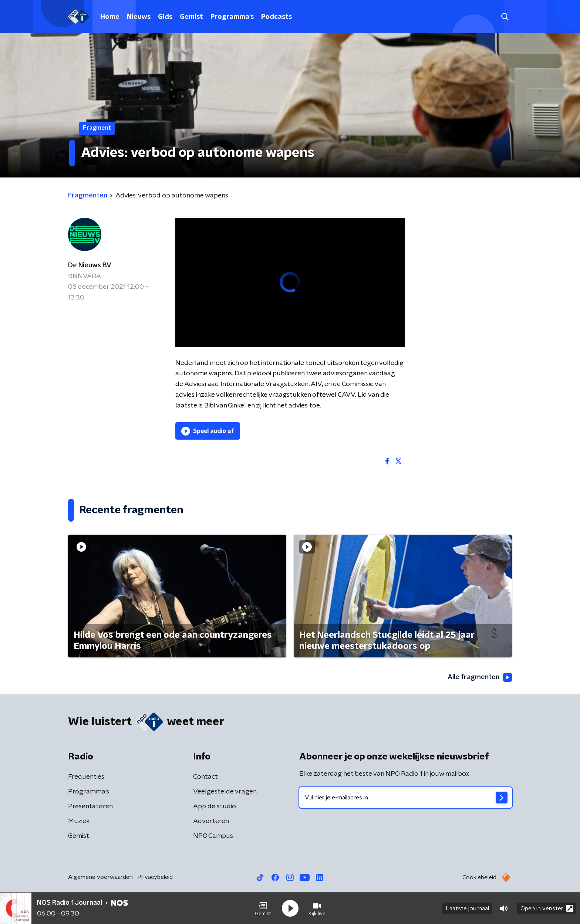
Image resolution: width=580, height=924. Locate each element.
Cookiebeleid (479, 877)
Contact (205, 777)
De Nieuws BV (90, 265)
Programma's (232, 17)
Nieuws (139, 17)
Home (110, 17)
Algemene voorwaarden (100, 877)
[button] (263, 908)
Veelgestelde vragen (225, 792)
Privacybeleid (155, 877)
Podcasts (276, 17)
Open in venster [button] (547, 908)
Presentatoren (90, 806)
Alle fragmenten (480, 677)
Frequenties (86, 777)
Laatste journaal (467, 908)
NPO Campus (213, 836)
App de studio (215, 806)
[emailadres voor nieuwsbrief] (406, 798)
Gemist (191, 17)
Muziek (79, 821)
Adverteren (211, 821)
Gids (165, 17)
